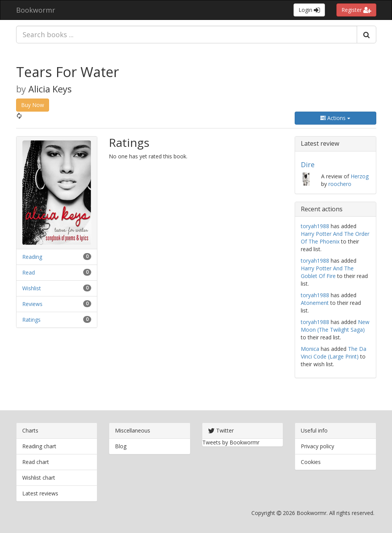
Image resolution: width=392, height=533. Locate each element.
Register (356, 10)
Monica (310, 349)
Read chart (36, 462)
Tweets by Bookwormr (231, 442)
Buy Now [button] (33, 105)
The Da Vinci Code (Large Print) (334, 353)
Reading (32, 257)
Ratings (31, 320)
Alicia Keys (50, 89)
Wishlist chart (39, 478)
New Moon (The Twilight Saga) (335, 326)
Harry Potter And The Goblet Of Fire (327, 272)
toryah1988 (315, 226)
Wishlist (32, 288)
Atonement (315, 303)
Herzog (360, 176)
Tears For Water (68, 72)
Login (309, 10)
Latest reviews (40, 493)
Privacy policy (317, 446)
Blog (121, 446)
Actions (335, 118)
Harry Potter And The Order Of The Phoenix (335, 238)
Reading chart (39, 446)
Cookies (311, 462)
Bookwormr (36, 10)
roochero (340, 184)
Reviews (32, 304)
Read (29, 272)
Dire (308, 165)
